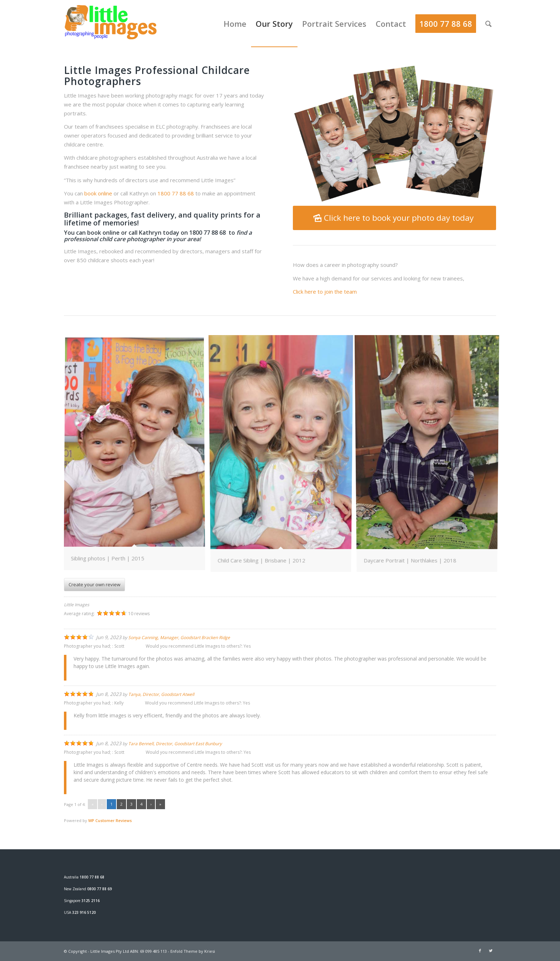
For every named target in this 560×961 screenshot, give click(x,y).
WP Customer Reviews (110, 820)
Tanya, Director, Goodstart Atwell (161, 694)
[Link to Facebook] (480, 951)
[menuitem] (235, 24)
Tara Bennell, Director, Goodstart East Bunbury (175, 744)
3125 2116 (91, 901)
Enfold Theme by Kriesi (193, 951)
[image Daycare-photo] (137, 456)
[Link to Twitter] (491, 951)
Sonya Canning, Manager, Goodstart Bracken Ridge (179, 638)
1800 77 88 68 (176, 193)
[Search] (488, 24)
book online (98, 193)
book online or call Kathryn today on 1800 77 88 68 (157, 233)
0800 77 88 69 (99, 889)
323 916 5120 (84, 912)
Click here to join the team (326, 292)
